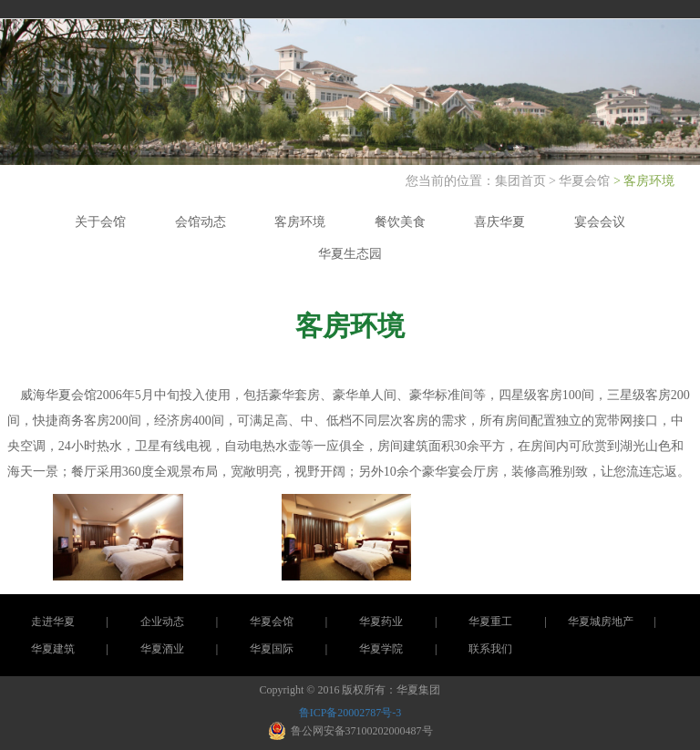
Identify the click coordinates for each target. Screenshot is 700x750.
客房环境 (300, 222)
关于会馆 (100, 222)
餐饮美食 (400, 222)
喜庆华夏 (499, 222)
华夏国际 (272, 649)
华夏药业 (381, 622)
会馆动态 (201, 222)
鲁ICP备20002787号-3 (350, 713)
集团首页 (522, 181)
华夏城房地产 (601, 622)
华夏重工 (490, 622)
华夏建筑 (53, 649)
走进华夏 (53, 622)
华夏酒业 (162, 649)
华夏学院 (381, 649)
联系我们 (490, 649)
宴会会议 (600, 222)
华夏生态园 (350, 254)
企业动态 (162, 622)
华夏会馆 (584, 181)
